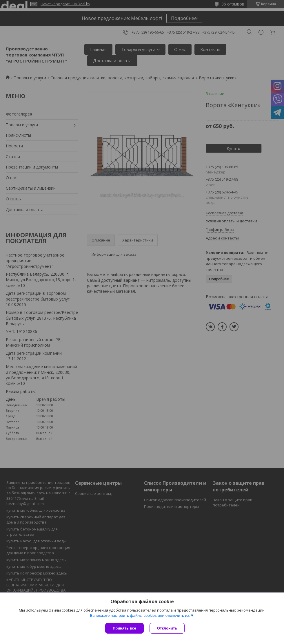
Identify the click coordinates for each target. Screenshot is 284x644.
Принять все (124, 628)
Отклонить (167, 628)
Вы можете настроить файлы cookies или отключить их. (140, 615)
